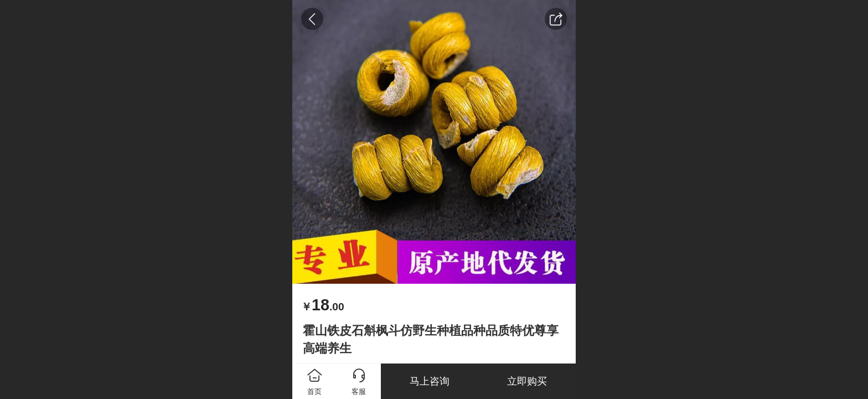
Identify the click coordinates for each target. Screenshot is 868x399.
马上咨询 (430, 381)
